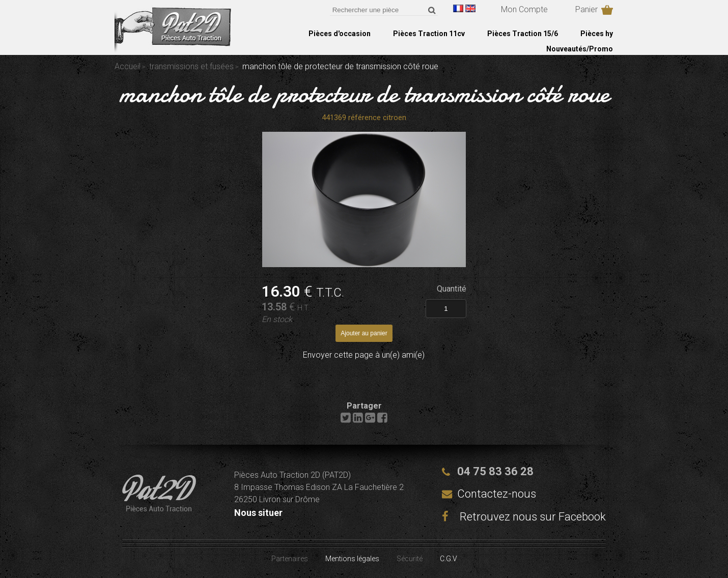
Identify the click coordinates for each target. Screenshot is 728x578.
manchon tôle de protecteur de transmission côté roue (364, 94)
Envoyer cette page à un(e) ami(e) (364, 355)
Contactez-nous (497, 494)
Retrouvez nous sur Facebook (524, 517)
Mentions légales (352, 559)
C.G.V (449, 559)
